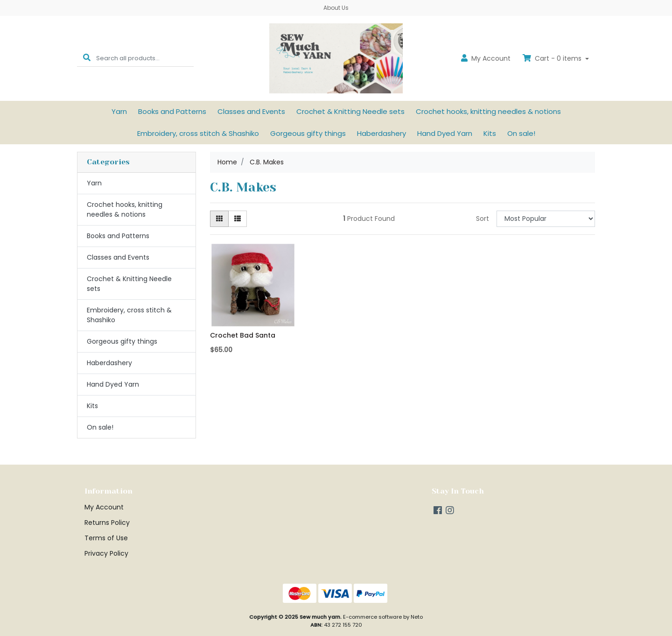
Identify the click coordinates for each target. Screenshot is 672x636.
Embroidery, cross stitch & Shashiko (198, 133)
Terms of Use (106, 538)
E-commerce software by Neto (383, 617)
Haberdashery (381, 133)
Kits (490, 133)
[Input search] (145, 58)
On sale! (521, 133)
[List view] (238, 219)
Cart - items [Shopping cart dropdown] (553, 58)
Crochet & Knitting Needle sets (350, 111)
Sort (483, 219)
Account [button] (486, 58)
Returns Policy (107, 523)
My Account (104, 507)
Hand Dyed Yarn (445, 133)
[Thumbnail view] (219, 219)
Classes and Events (251, 111)
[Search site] (87, 58)
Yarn (119, 111)
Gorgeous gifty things (308, 133)
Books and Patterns (172, 111)
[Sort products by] (546, 219)
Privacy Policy (106, 553)
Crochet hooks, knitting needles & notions (488, 111)
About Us (336, 8)
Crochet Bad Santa (243, 335)
